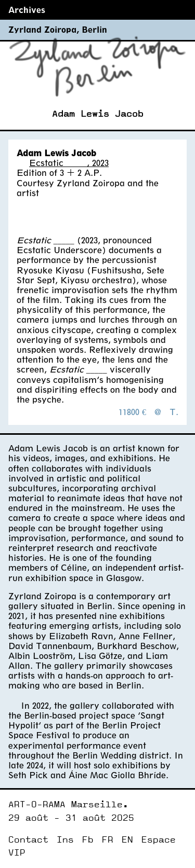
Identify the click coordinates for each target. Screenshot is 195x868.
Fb (88, 840)
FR (108, 840)
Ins (65, 840)
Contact (28, 840)
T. (174, 412)
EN (127, 840)
